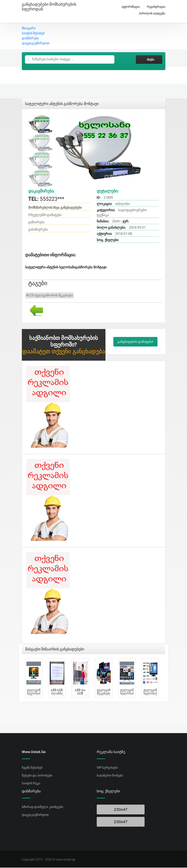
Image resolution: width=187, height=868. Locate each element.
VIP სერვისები (107, 768)
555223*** (46, 199)
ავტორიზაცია (129, 7)
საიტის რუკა (31, 784)
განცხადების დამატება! (135, 342)
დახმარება (30, 39)
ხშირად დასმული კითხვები (43, 807)
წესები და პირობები (37, 776)
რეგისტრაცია (155, 7)
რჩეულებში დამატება (45, 215)
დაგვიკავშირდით (36, 44)
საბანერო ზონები (110, 776)
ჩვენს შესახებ (32, 768)
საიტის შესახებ (33, 34)
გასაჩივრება (38, 230)
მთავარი (29, 29)
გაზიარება (36, 223)
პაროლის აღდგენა (150, 13)
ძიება (149, 60)
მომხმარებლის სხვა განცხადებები (55, 208)
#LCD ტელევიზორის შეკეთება (50, 296)
